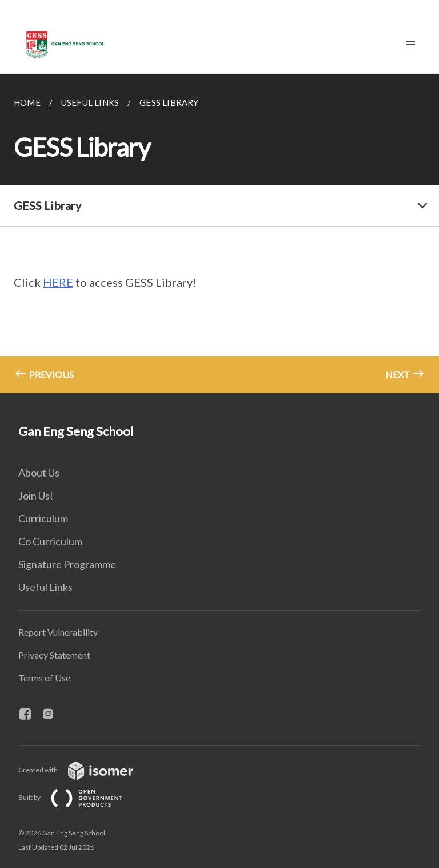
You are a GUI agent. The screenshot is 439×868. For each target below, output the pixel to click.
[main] (219, 233)
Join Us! (36, 496)
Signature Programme (67, 564)
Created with (85, 770)
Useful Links (45, 587)
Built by (79, 797)
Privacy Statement (54, 655)
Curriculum (43, 518)
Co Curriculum (50, 541)
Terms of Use (44, 678)
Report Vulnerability (58, 632)
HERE (58, 282)
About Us (39, 473)
